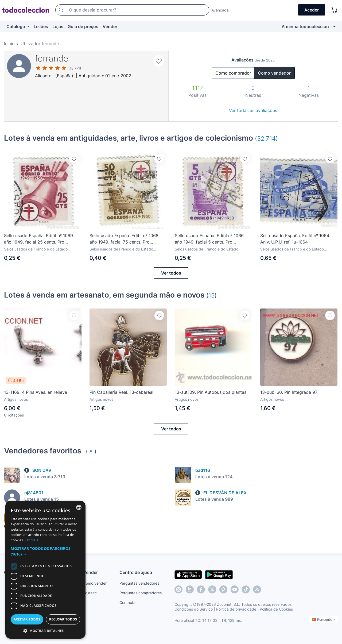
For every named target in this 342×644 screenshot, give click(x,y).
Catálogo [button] (16, 26)
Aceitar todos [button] (27, 619)
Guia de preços (83, 26)
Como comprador (233, 73)
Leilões (41, 26)
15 (211, 295)
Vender (110, 26)
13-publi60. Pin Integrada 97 (289, 392)
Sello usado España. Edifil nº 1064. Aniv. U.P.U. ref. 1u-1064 (295, 239)
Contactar (128, 602)
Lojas (58, 26)
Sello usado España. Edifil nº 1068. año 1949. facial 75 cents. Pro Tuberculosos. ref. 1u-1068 (125, 239)
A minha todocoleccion (305, 26)
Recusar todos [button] (63, 619)
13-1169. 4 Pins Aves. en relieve (36, 392)
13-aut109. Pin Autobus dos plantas (211, 392)
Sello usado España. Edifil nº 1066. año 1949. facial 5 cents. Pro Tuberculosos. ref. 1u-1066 (210, 239)
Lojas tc (90, 593)
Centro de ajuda (136, 572)
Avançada (220, 10)
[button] (45, 551)
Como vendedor (274, 73)
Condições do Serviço (194, 609)
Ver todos (171, 273)
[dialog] (45, 570)
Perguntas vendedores (139, 583)
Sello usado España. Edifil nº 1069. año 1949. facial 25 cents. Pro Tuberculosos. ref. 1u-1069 (39, 239)
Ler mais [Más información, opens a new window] (32, 540)
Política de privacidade (236, 609)
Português (323, 620)
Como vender (95, 583)
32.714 (266, 138)
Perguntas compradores (141, 593)
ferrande (52, 58)
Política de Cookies (276, 609)
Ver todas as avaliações (253, 110)
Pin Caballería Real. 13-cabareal (121, 392)
